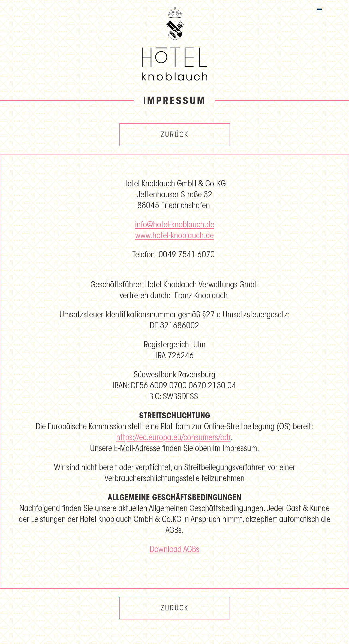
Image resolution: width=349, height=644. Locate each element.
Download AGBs (174, 550)
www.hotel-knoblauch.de (174, 236)
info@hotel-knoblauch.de (175, 225)
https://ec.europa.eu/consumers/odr (173, 438)
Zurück (175, 135)
